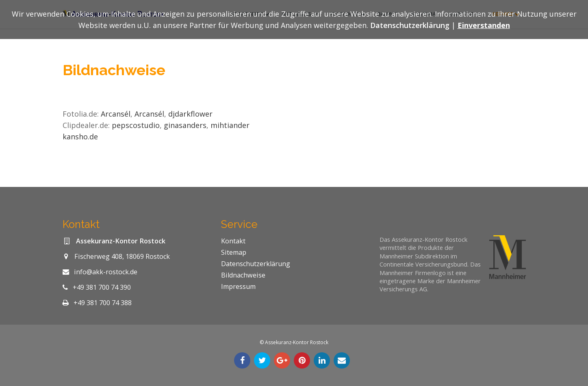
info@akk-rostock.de (106, 272)
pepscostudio (136, 125)
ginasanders (185, 125)
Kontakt (233, 241)
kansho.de (80, 137)
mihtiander (231, 125)
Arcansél (116, 114)
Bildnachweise (243, 275)
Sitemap (234, 252)
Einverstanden (484, 25)
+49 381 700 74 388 (103, 303)
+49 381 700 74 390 (102, 287)
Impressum (238, 286)
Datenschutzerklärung (256, 264)
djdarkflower (190, 114)
